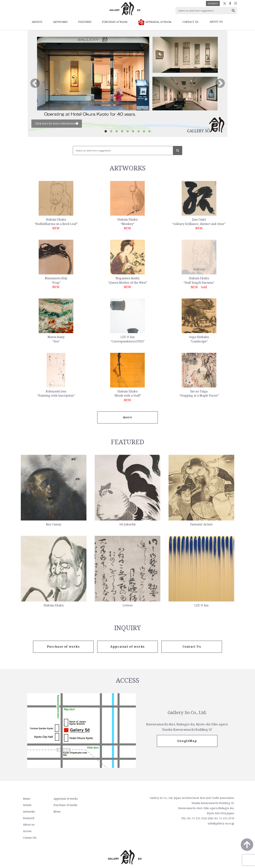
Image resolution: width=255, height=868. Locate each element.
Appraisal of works (64, 799)
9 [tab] (149, 131)
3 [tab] (117, 131)
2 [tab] (111, 131)
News (56, 812)
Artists (27, 805)
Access (99, 805)
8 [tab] (144, 131)
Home (26, 799)
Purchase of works (64, 805)
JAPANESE (213, 3)
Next (220, 84)
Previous (35, 84)
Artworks (28, 812)
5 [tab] (127, 131)
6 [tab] (133, 131)
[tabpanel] (128, 84)
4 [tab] (122, 131)
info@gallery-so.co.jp (221, 824)
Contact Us (101, 812)
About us (100, 799)
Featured (28, 818)
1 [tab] (106, 131)
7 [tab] (138, 131)
